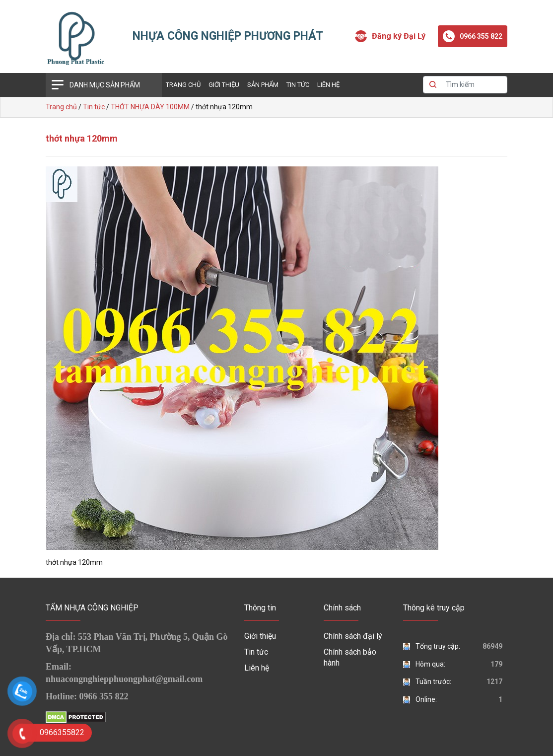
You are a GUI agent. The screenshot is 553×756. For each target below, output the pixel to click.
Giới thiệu (224, 85)
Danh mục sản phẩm (105, 85)
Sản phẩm (263, 85)
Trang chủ (183, 85)
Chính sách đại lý (353, 636)
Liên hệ (328, 85)
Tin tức (298, 85)
